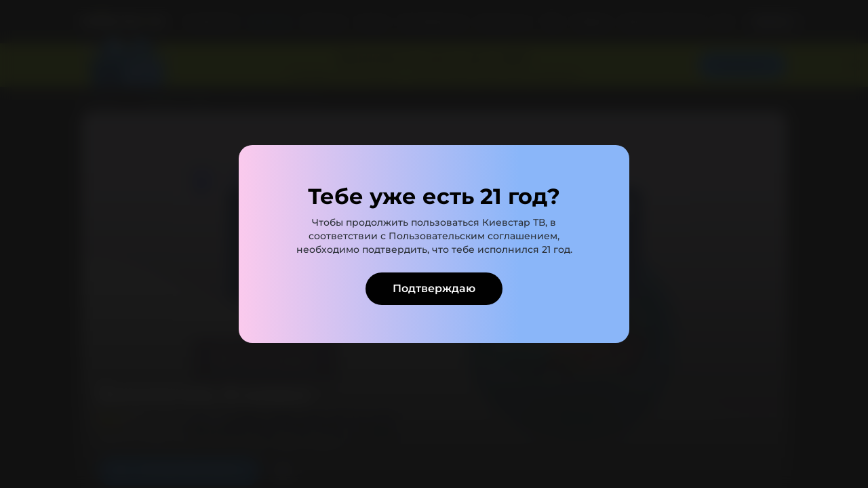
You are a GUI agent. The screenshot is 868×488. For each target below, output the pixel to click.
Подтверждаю (434, 288)
